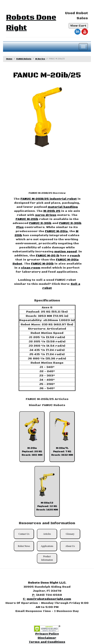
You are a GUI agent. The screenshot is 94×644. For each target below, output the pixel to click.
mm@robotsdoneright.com (49, 599)
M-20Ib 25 (52, 211)
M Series (40, 59)
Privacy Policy (47, 634)
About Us (70, 546)
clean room (31, 268)
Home (9, 59)
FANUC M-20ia (56, 231)
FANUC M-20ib (27, 219)
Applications (47, 546)
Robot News (24, 546)
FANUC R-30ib (40, 223)
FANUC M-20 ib (48, 256)
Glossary (70, 534)
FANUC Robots (24, 59)
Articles (47, 534)
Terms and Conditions (47, 642)
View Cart (78, 26)
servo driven (46, 215)
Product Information (47, 558)
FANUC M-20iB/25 (35, 199)
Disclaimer (47, 638)
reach (75, 256)
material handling (63, 207)
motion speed (65, 252)
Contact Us (24, 534)
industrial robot (63, 199)
